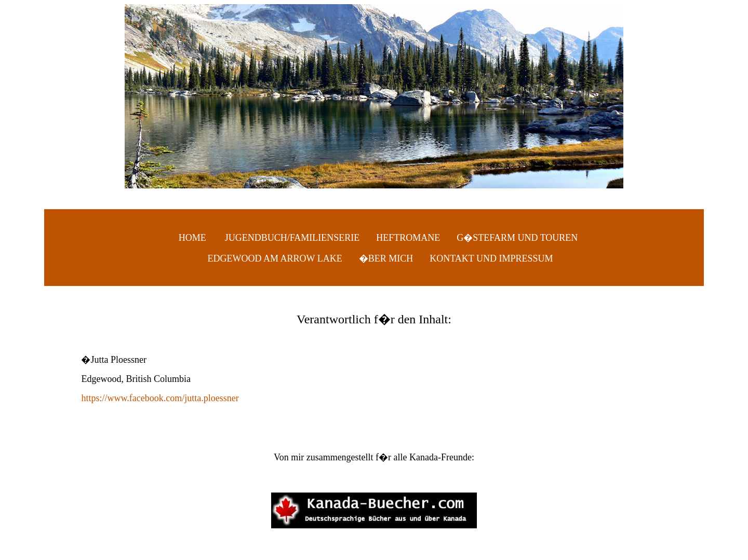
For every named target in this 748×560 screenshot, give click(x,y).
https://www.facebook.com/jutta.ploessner (160, 398)
